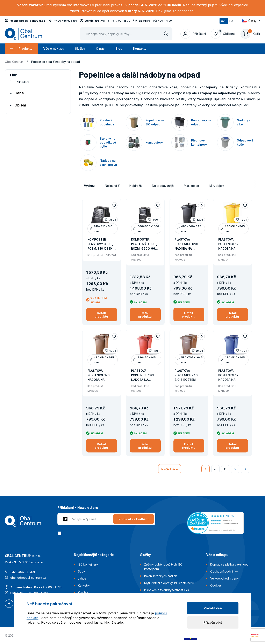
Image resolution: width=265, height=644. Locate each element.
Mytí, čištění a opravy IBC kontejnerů (169, 583)
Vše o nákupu (54, 49)
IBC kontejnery (88, 564)
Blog (119, 49)
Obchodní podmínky (224, 571)
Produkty (21, 49)
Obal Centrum (14, 62)
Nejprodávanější (163, 186)
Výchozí (89, 186)
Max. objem (192, 186)
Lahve (82, 578)
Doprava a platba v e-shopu (229, 564)
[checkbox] (60, 533)
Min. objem (217, 186)
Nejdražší (136, 186)
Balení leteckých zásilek (161, 576)
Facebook (9, 604)
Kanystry (84, 585)
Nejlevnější (112, 186)
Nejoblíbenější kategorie (94, 555)
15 (225, 469)
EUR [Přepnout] (232, 21)
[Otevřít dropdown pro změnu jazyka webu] (251, 21)
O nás (100, 49)
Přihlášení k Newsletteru (78, 507)
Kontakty (140, 49)
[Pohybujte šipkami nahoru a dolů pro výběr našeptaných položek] (126, 34)
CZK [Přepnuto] (224, 21)
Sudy (81, 571)
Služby (80, 49)
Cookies (216, 585)
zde (120, 622)
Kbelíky (83, 592)
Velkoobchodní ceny (224, 578)
